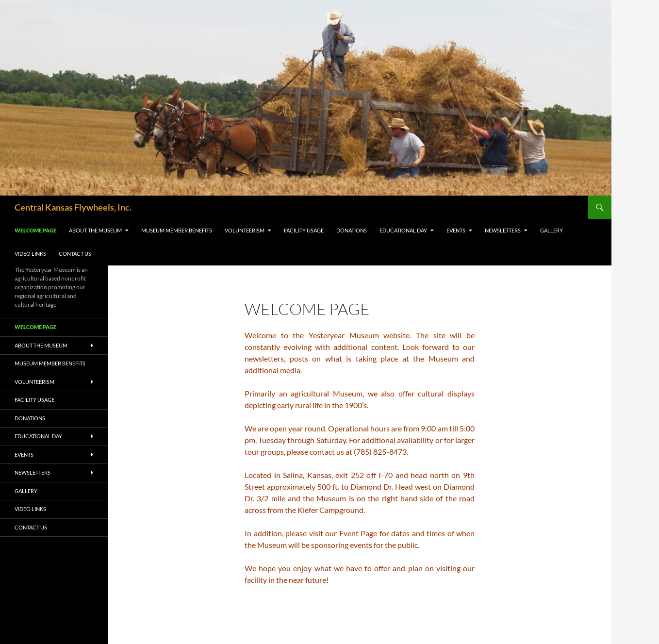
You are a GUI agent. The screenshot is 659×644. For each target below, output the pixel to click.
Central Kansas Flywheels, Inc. (73, 207)
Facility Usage (304, 230)
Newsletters (503, 230)
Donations (352, 230)
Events (456, 230)
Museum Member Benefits (177, 230)
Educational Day (403, 230)
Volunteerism (245, 230)
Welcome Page (35, 230)
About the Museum (95, 230)
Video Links (30, 254)
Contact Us (75, 254)
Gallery (552, 230)
